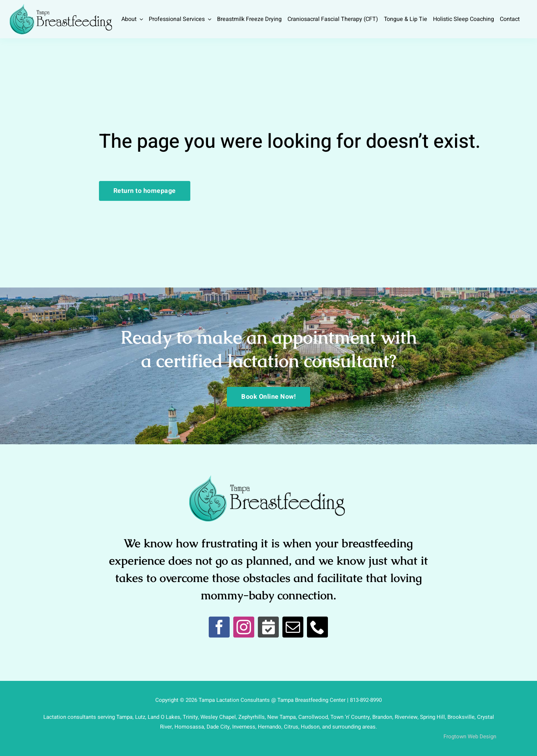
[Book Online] (268, 627)
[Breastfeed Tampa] (61, 7)
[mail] (293, 627)
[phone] (317, 627)
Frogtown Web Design (470, 736)
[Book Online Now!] (268, 397)
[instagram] (244, 627)
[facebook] (219, 627)
